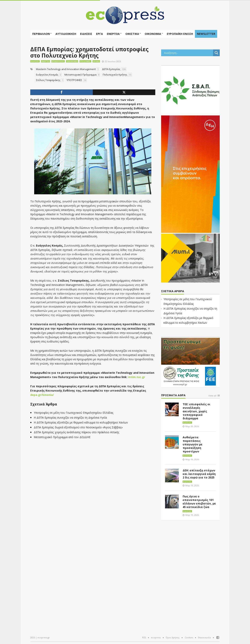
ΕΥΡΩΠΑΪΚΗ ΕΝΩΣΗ (180, 34)
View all (212, 396)
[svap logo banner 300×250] (190, 90)
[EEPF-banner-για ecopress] (190, 362)
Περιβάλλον (41, 34)
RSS (144, 637)
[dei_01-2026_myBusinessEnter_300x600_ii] (190, 174)
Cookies (189, 637)
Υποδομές (85, 61)
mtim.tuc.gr (137, 377)
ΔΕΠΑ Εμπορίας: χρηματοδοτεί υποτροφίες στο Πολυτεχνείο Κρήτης (89, 52)
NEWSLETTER (206, 34)
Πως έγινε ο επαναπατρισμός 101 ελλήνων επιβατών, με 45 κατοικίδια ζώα (199, 502)
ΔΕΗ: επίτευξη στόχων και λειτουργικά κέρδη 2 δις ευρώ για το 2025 (199, 474)
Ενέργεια (113, 34)
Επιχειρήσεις (58, 61)
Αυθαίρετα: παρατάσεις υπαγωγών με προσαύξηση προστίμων (192, 444)
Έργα (100, 34)
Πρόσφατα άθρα (173, 395)
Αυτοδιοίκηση (66, 34)
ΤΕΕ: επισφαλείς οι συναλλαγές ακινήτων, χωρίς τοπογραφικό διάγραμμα (196, 411)
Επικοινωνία (204, 637)
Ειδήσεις (86, 34)
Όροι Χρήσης (173, 637)
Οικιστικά (132, 34)
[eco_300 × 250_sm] (190, 258)
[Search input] (188, 53)
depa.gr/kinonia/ (42, 395)
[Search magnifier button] (216, 53)
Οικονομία (153, 34)
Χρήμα (96, 61)
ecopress (156, 637)
